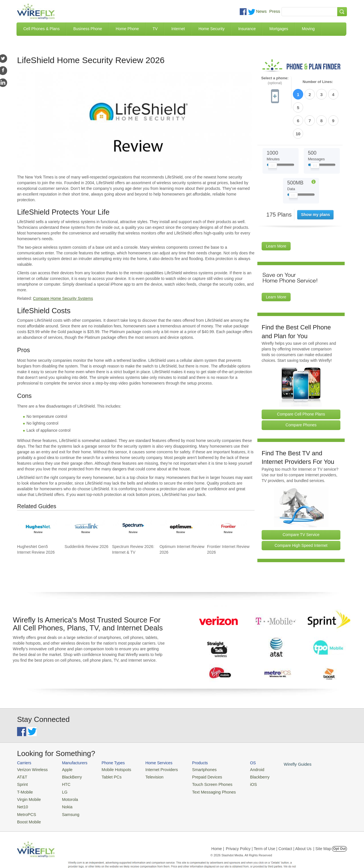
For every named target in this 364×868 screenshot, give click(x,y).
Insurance (247, 29)
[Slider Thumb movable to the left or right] (273, 136)
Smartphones (194, 757)
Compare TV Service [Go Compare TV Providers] (301, 504)
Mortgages (279, 29)
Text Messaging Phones (202, 778)
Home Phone (127, 29)
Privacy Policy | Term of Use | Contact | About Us (269, 832)
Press (275, 11)
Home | (218, 832)
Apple (64, 757)
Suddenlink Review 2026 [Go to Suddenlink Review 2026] (86, 547)
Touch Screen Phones (201, 771)
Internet (178, 29)
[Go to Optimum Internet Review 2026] (180, 528)
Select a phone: (275, 81)
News (261, 11)
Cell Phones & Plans (42, 29)
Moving (308, 29)
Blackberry (245, 764)
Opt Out (339, 832)
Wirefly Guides (281, 752)
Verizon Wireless (31, 757)
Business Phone (88, 29)
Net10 (22, 792)
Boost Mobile (28, 805)
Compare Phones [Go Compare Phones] (301, 394)
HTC (63, 771)
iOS (239, 771)
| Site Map (322, 832)
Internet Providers (154, 757)
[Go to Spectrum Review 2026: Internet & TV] (133, 528)
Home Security (212, 29)
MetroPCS (26, 799)
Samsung (67, 799)
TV (155, 29)
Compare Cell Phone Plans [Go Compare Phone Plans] (301, 383)
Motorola (66, 785)
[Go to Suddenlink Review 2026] (85, 528)
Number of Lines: (318, 82)
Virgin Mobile (28, 785)
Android (242, 757)
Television (147, 764)
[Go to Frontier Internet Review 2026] (227, 528)
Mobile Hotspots (112, 757)
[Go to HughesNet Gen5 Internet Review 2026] (38, 528)
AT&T (22, 764)
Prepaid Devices (196, 764)
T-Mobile (24, 778)
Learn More (276, 215)
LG (61, 778)
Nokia (64, 792)
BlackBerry (68, 764)
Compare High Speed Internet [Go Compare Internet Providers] (301, 514)
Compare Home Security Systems (63, 298)
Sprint (22, 771)
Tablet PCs (107, 764)
